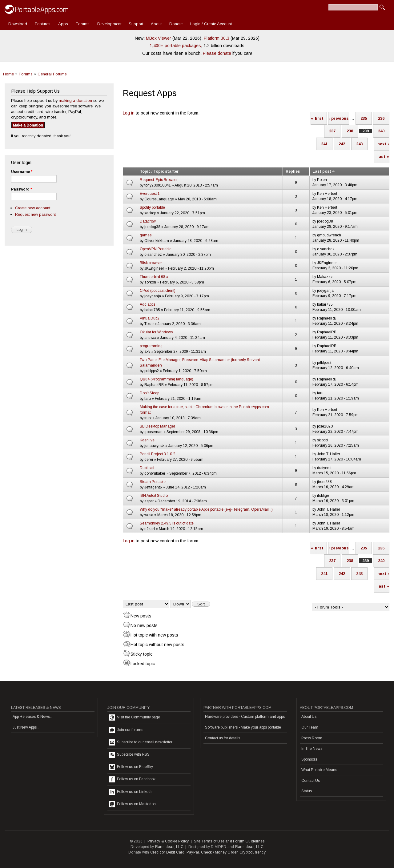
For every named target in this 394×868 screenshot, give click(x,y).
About (156, 24)
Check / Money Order (219, 852)
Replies (293, 171)
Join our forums (126, 730)
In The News (312, 749)
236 (381, 118)
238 (350, 131)
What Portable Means (319, 770)
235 (364, 118)
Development (109, 24)
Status (307, 791)
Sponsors (309, 759)
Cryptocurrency (253, 852)
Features (43, 24)
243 (359, 144)
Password (22, 189)
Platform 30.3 (217, 38)
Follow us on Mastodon (132, 804)
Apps (63, 24)
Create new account (33, 208)
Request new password (36, 214)
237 (332, 131)
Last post (324, 171)
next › (383, 144)
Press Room (312, 738)
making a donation (75, 100)
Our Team (310, 727)
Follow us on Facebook (132, 779)
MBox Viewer (159, 38)
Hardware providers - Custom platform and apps (245, 717)
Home (8, 74)
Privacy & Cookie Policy (168, 841)
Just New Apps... (26, 727)
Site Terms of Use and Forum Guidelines (229, 841)
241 (324, 144)
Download (18, 24)
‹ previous (339, 118)
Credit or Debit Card (167, 852)
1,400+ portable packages (175, 46)
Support (136, 24)
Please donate (217, 53)
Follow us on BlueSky (131, 767)
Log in (129, 113)
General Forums (52, 74)
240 (381, 131)
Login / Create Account (211, 24)
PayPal (193, 852)
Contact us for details (223, 738)
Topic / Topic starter (159, 171)
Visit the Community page (135, 717)
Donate (176, 24)
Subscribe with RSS (129, 755)
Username (22, 172)
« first (317, 118)
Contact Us (311, 781)
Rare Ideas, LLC (169, 847)
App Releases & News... (33, 717)
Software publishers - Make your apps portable (243, 727)
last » (383, 157)
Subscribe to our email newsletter (141, 742)
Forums (83, 24)
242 (342, 144)
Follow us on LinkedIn (131, 792)
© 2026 (136, 841)
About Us (309, 717)
